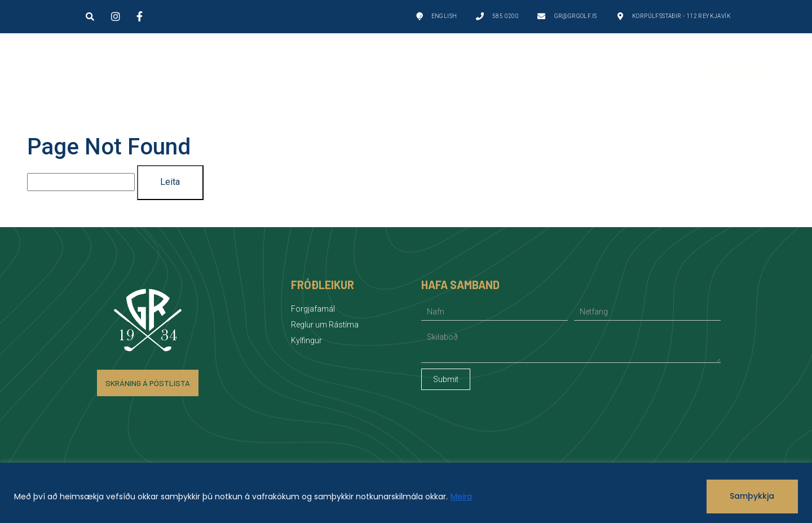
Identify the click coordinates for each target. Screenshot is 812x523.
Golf (224, 70)
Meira (461, 497)
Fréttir (623, 70)
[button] (90, 16)
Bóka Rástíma (728, 70)
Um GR (312, 70)
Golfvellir (125, 70)
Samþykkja (752, 496)
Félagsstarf (519, 70)
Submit (446, 379)
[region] (406, 493)
